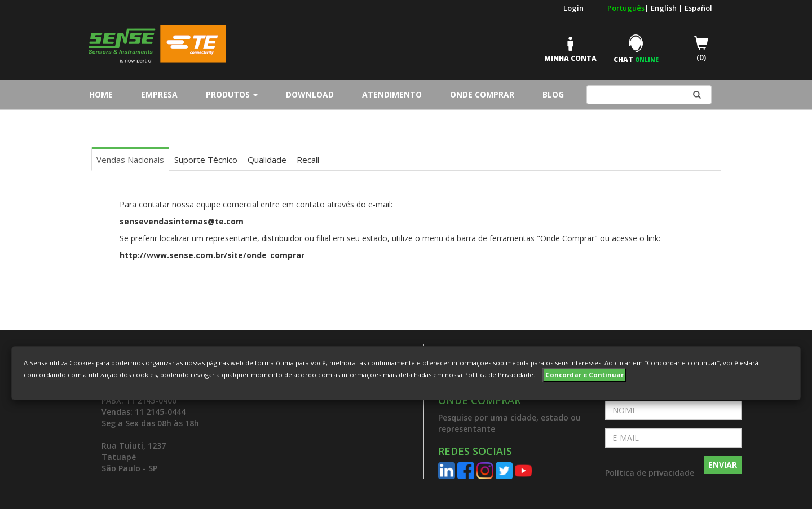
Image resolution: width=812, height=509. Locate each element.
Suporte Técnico (206, 160)
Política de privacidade (650, 473)
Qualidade (267, 160)
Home (104, 94)
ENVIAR (723, 465)
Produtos (232, 94)
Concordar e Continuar (584, 375)
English (665, 8)
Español (698, 8)
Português (626, 8)
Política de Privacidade (499, 375)
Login (573, 8)
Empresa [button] (159, 94)
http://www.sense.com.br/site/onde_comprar (212, 255)
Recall (308, 160)
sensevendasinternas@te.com (182, 221)
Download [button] (310, 94)
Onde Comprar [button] (482, 94)
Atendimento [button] (392, 94)
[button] (513, 415)
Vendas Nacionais (130, 160)
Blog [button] (553, 94)
